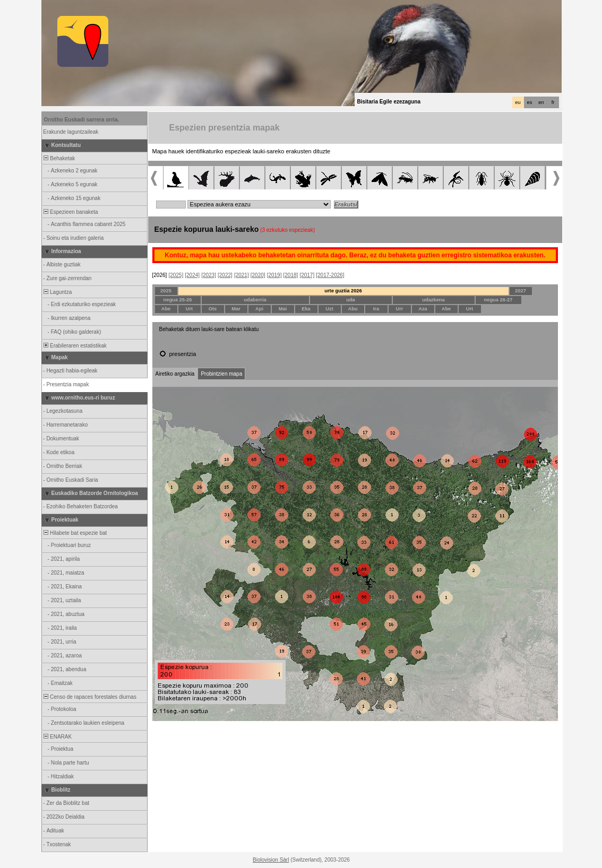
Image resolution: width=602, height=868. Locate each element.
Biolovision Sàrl (271, 860)
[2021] (242, 275)
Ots (213, 309)
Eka (306, 309)
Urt (189, 309)
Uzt (329, 309)
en (541, 102)
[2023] (209, 275)
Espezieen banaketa (70, 212)
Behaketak (59, 158)
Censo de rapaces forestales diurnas (89, 697)
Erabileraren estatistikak (75, 346)
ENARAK (57, 737)
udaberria (255, 300)
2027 (521, 291)
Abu (352, 309)
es (530, 102)
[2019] (274, 275)
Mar (236, 309)
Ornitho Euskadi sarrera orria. (82, 120)
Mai (283, 309)
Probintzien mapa (221, 374)
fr (553, 102)
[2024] (192, 275)
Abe (166, 309)
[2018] (291, 275)
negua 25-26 (178, 300)
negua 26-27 (498, 300)
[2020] (258, 275)
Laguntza (57, 292)
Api (259, 309)
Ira (376, 309)
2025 (166, 291)
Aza (423, 309)
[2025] (176, 275)
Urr (400, 309)
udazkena (433, 300)
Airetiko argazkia (175, 374)
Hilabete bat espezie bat (75, 533)
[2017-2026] (330, 275)
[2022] (225, 275)
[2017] (307, 275)
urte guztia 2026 (343, 291)
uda (351, 300)
